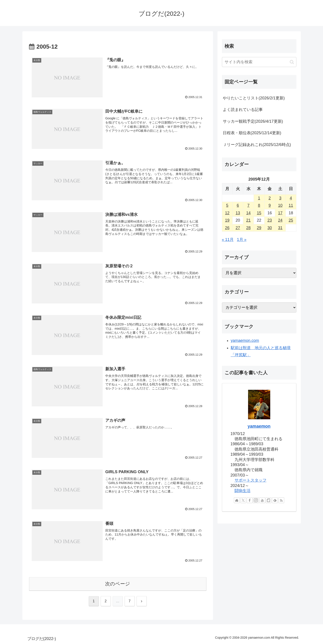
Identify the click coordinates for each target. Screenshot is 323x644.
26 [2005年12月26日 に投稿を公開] (227, 228)
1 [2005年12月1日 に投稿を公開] (259, 198)
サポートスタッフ (251, 480)
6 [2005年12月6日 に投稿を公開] (238, 205)
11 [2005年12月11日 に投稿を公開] (291, 205)
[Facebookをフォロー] (250, 500)
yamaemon (259, 426)
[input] (259, 62)
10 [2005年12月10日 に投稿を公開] (280, 205)
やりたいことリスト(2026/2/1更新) (254, 98)
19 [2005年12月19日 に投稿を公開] (227, 220)
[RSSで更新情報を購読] (281, 500)
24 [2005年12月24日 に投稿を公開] (280, 220)
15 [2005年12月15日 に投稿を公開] (259, 213)
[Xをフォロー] (243, 500)
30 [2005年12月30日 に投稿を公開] (270, 228)
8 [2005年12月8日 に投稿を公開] (259, 205)
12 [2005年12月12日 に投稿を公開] (227, 213)
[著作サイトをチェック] (237, 500)
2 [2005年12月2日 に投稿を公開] (270, 198)
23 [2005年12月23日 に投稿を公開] (270, 220)
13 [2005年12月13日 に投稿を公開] (238, 213)
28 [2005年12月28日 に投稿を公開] (249, 228)
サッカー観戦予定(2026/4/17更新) (253, 121)
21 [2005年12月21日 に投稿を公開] (249, 220)
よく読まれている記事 (243, 110)
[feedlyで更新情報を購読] (275, 500)
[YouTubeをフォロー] (262, 500)
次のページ (118, 584)
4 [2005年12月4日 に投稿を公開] (291, 198)
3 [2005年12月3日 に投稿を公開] (280, 198)
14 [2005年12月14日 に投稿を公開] (249, 213)
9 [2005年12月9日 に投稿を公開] (270, 205)
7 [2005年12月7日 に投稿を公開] (249, 205)
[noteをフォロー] (268, 500)
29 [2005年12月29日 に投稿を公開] (259, 228)
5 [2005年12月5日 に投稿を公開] (227, 205)
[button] (292, 62)
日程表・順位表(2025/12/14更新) (252, 133)
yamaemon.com (245, 341)
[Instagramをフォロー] (256, 500)
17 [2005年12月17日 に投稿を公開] (280, 213)
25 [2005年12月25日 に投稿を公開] (291, 220)
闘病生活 (243, 491)
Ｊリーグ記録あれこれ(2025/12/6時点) (257, 145)
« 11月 (228, 240)
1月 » (242, 240)
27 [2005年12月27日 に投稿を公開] (238, 228)
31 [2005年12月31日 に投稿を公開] (280, 228)
